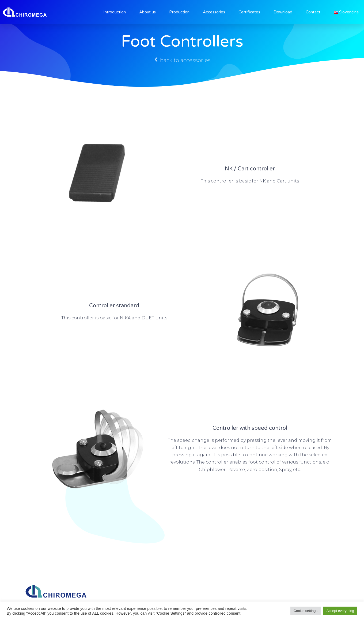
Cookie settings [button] (306, 611)
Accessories (214, 12)
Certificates (249, 12)
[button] (182, 60)
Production (179, 12)
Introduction (115, 12)
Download (283, 12)
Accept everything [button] (340, 611)
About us (147, 12)
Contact (313, 12)
